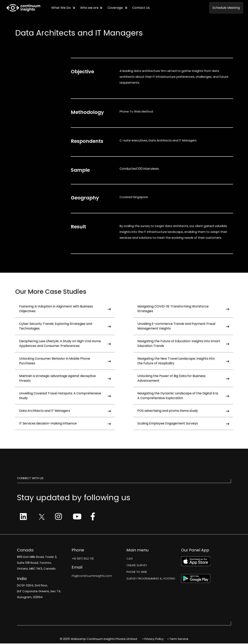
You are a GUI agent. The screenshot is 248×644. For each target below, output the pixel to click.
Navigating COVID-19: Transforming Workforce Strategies (183, 309)
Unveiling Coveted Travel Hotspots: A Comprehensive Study (65, 396)
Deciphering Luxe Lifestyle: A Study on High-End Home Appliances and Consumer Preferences (65, 344)
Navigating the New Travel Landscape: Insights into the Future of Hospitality (183, 361)
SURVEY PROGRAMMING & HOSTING (151, 579)
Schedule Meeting (226, 8)
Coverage (117, 8)
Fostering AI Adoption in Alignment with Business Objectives (65, 309)
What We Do (62, 8)
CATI (130, 559)
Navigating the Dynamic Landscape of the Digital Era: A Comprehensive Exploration (183, 396)
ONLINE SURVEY (137, 566)
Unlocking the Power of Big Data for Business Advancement (183, 379)
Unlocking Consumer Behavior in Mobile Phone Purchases (65, 361)
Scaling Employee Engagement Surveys (183, 424)
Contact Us (144, 8)
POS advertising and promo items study (183, 411)
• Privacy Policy (153, 639)
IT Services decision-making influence (65, 424)
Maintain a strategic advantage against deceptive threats (65, 379)
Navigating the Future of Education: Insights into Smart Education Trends (183, 344)
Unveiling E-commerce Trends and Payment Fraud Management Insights (183, 327)
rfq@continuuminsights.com (92, 576)
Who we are (91, 8)
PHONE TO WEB (137, 572)
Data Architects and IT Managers (65, 411)
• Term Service (178, 639)
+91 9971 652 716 (83, 559)
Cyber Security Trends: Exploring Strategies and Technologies (65, 327)
